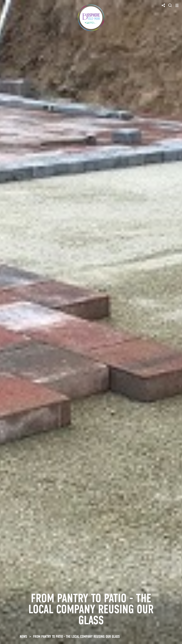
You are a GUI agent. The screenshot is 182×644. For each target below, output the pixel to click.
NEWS (23, 637)
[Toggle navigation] (177, 5)
